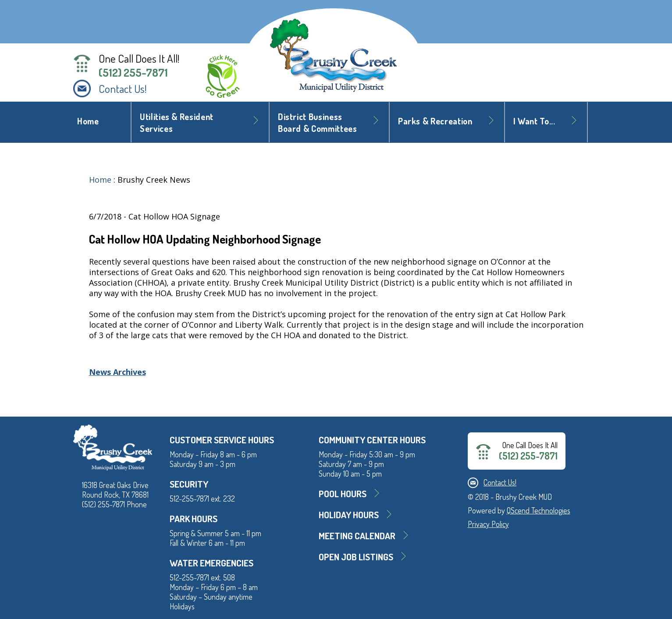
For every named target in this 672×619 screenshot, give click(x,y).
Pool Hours (343, 493)
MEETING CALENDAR (357, 536)
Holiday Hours (349, 515)
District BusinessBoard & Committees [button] (318, 123)
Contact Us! (123, 88)
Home (88, 121)
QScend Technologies (539, 510)
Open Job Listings (356, 557)
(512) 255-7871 (133, 72)
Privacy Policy (488, 524)
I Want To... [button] (534, 121)
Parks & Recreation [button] (435, 121)
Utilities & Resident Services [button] (177, 123)
